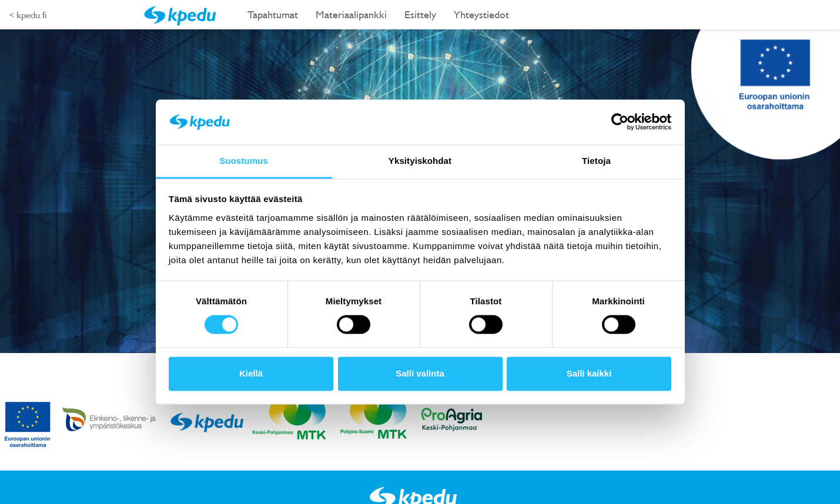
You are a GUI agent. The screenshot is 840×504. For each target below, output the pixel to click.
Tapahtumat (273, 14)
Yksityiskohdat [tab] (420, 161)
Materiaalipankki (351, 14)
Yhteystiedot (481, 14)
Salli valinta (420, 373)
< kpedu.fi (28, 15)
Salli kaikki (589, 373)
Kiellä (251, 373)
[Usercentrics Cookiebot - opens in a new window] (620, 122)
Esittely (420, 14)
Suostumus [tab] (244, 161)
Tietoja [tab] (596, 161)
